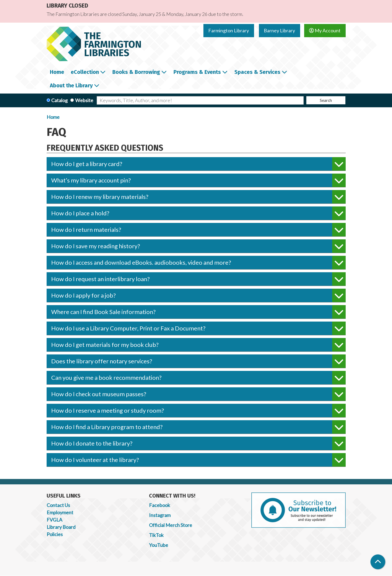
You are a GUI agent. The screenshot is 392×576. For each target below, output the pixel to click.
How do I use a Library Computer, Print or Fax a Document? (198, 328)
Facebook (159, 505)
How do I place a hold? (198, 213)
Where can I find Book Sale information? (198, 312)
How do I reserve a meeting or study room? (198, 411)
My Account (325, 30)
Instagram (160, 515)
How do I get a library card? (198, 164)
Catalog (59, 100)
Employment (60, 512)
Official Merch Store (171, 525)
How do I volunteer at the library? (198, 460)
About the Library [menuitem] (71, 85)
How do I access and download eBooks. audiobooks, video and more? (198, 263)
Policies (55, 534)
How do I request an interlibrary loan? (198, 279)
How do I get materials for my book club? (198, 345)
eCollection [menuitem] (85, 72)
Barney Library (279, 30)
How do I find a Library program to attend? (198, 427)
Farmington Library (229, 30)
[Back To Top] (378, 562)
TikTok (156, 535)
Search (326, 100)
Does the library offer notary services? (198, 361)
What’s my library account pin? (198, 180)
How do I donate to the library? (198, 443)
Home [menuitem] (57, 72)
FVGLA (54, 520)
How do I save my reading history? (198, 246)
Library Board (61, 527)
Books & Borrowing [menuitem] (136, 72)
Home (53, 117)
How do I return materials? (198, 230)
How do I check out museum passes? (198, 394)
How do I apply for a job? (198, 295)
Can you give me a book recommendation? (198, 378)
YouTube (159, 545)
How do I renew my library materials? (198, 197)
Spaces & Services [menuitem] (257, 72)
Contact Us (58, 505)
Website (84, 100)
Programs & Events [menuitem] (197, 72)
